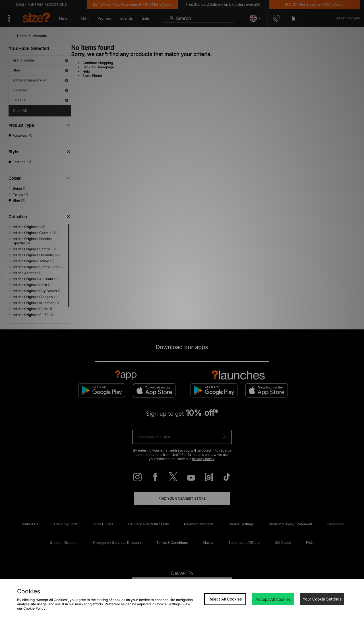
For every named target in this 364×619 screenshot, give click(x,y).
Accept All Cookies (273, 599)
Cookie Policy (34, 608)
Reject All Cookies (225, 599)
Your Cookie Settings (322, 599)
